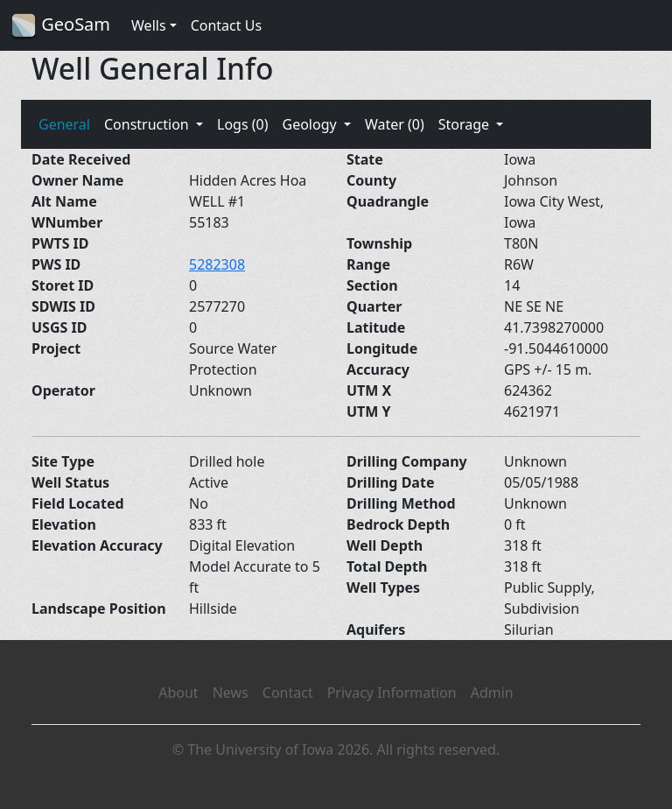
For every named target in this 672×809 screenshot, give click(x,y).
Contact (288, 693)
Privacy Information (392, 693)
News (231, 693)
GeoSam (60, 26)
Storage (466, 124)
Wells (149, 25)
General (64, 124)
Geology (311, 124)
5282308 (217, 264)
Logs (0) (242, 124)
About (178, 693)
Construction (148, 124)
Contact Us (226, 25)
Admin (492, 693)
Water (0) (395, 124)
